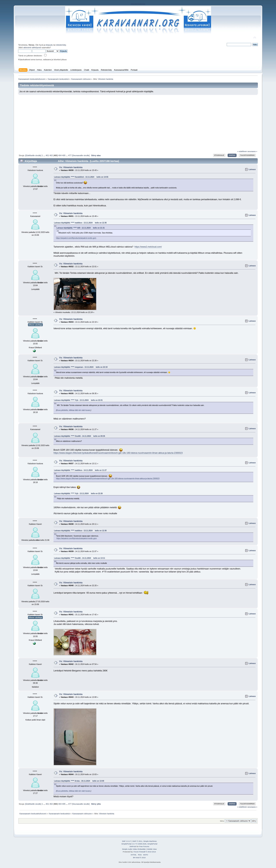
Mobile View (152, 849)
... (45, 155)
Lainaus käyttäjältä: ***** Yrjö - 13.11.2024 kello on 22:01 (78, 400)
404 (60, 155)
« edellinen (242, 151)
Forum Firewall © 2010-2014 (145, 852)
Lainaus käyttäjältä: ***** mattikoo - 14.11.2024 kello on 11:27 (80, 470)
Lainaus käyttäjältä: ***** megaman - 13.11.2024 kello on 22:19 (81, 367)
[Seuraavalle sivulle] (81, 155)
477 (70, 155)
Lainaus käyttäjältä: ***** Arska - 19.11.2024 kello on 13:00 (79, 781)
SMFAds (133, 846)
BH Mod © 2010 (139, 858)
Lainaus (252, 169)
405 (64, 155)
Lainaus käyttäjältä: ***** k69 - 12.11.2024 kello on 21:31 (81, 228)
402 (51, 155)
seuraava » (252, 151)
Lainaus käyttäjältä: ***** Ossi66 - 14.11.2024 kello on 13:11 (80, 558)
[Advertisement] (138, 121)
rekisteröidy (61, 45)
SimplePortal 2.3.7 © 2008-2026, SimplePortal (139, 844)
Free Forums (144, 846)
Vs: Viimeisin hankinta (71, 167)
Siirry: (222, 821)
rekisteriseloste (138, 4)
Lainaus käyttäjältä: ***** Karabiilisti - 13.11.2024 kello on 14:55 (81, 177)
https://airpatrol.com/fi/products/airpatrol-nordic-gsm (76, 238)
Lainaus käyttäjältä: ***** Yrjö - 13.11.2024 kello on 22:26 (78, 493)
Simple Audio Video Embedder (134, 849)
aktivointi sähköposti (32, 48)
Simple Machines (150, 841)
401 (47, 155)
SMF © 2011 (137, 841)
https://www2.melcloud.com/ (148, 247)
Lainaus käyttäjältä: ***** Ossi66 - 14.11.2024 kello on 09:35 (80, 436)
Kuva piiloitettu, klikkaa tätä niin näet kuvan (73, 410)
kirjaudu (49, 45)
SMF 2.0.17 (127, 841)
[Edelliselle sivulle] (33, 155)
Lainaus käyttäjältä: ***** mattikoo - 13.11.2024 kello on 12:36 (80, 223)
